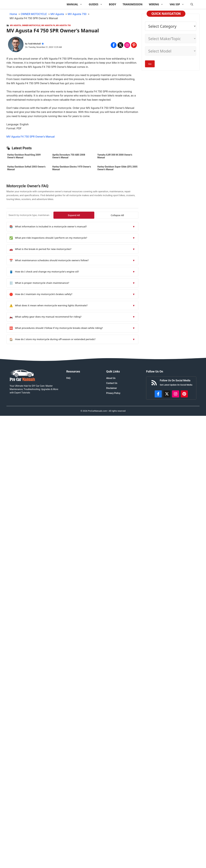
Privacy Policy (113, 393)
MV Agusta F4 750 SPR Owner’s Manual (31, 137)
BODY (113, 4)
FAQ (68, 378)
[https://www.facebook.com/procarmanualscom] (158, 394)
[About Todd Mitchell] (16, 45)
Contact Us (112, 383)
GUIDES (97, 4)
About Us (111, 378)
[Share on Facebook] (114, 45)
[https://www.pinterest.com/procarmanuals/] (184, 394)
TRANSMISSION (133, 4)
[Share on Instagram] (127, 45)
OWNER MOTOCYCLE (31, 25)
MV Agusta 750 (63, 25)
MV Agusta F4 (48, 25)
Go (150, 64)
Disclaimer (112, 388)
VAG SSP (178, 4)
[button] (192, 4)
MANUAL (76, 4)
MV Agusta (15, 25)
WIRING (158, 4)
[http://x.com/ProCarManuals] (167, 394)
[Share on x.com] (120, 45)
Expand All (109, 215)
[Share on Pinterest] (134, 45)
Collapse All (129, 215)
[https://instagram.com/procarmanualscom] (176, 394)
